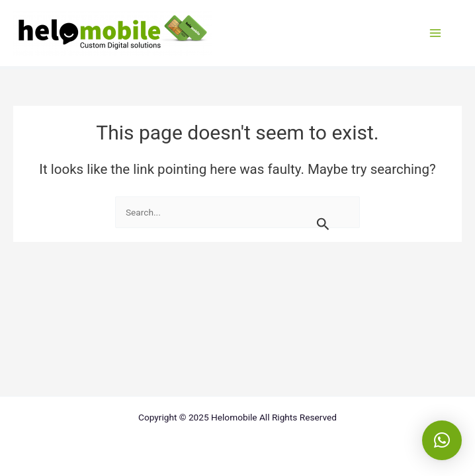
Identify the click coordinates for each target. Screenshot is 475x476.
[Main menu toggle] (435, 33)
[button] (442, 440)
